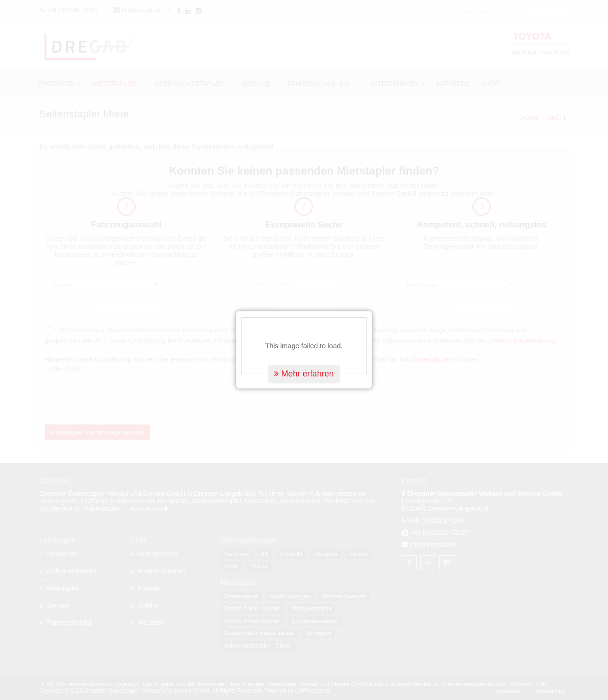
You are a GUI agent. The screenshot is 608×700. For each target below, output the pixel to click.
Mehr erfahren (304, 359)
